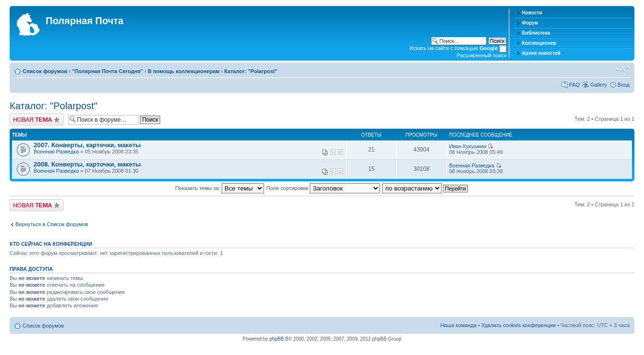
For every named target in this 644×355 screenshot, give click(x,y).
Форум (530, 23)
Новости (532, 13)
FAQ (574, 85)
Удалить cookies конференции (519, 325)
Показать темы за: (220, 188)
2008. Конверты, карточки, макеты (87, 164)
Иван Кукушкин (468, 146)
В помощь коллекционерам (183, 71)
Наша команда (458, 325)
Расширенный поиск (482, 55)
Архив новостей (541, 53)
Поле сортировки (323, 188)
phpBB (277, 339)
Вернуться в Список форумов (52, 224)
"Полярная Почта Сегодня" (108, 71)
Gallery (599, 85)
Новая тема (37, 120)
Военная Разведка (56, 152)
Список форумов (45, 71)
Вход (624, 85)
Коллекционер (539, 43)
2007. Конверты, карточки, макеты (87, 145)
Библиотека (536, 33)
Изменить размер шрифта (623, 69)
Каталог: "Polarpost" (251, 71)
